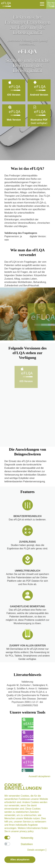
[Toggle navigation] (42, 4)
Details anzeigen (37, 850)
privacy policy (27, 831)
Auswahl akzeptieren (39, 776)
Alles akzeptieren (20, 860)
